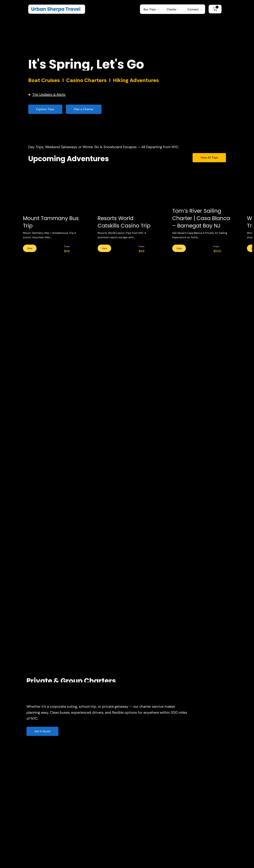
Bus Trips (150, 9)
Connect (193, 9)
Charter (172, 9)
